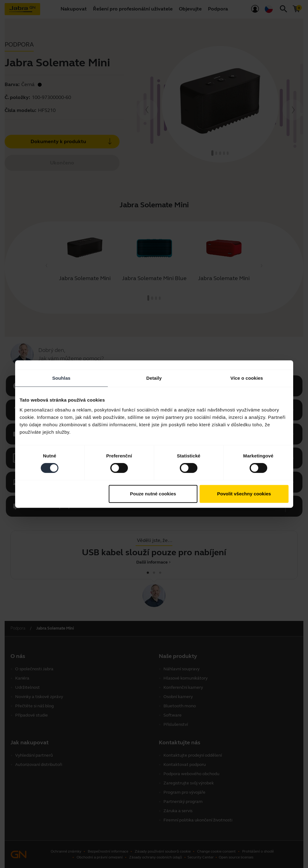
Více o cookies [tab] (247, 378)
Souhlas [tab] (61, 378)
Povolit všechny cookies (244, 494)
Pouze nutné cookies (153, 494)
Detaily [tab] (154, 378)
